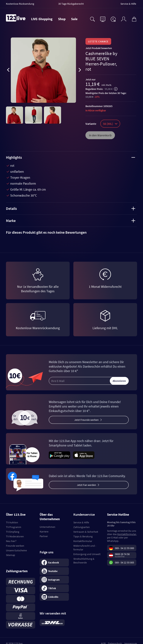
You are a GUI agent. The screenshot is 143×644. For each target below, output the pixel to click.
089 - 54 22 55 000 (124, 548)
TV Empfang (13, 532)
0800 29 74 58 (122, 554)
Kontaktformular (83, 541)
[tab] (71, 232)
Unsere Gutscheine (16, 550)
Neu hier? (11, 541)
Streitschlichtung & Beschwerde (84, 561)
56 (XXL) (110, 124)
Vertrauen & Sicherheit (86, 532)
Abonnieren (119, 381)
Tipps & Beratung (83, 536)
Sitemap (11, 555)
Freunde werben (15, 546)
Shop (62, 19)
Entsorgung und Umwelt (87, 554)
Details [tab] (71, 208)
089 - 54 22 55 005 (124, 562)
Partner (44, 536)
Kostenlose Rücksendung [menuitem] (20, 4)
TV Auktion (12, 522)
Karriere (44, 532)
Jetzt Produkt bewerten (99, 48)
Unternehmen (47, 527)
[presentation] (8, 70)
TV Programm (14, 527)
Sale (74, 19)
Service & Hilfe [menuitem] (128, 4)
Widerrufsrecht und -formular (85, 548)
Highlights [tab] (71, 157)
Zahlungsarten (82, 527)
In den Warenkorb (100, 135)
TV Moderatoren (15, 536)
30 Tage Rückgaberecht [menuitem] (71, 4)
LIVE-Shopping (42, 19)
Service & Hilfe (81, 522)
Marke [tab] (71, 221)
